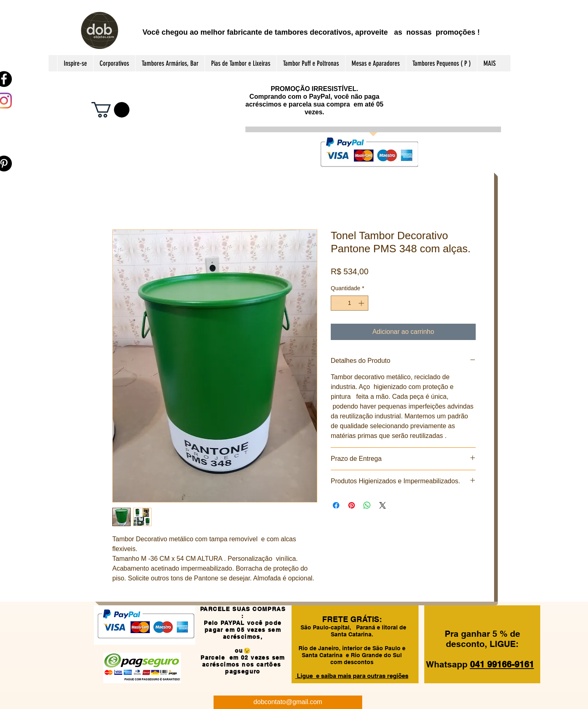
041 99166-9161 (502, 664)
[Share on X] (383, 505)
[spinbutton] (350, 303)
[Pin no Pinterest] (352, 505)
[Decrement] (337, 303)
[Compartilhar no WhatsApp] (367, 505)
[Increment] (362, 303)
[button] (110, 110)
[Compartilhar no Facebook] (336, 505)
